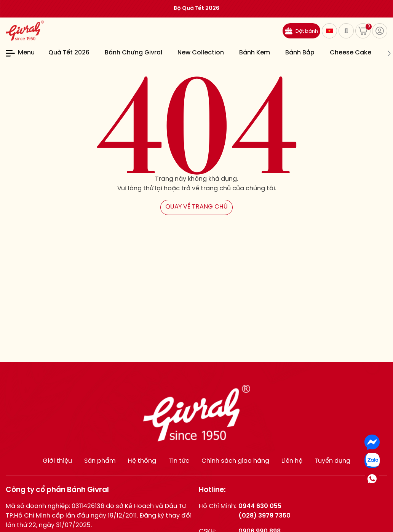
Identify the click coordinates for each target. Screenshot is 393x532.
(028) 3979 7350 (264, 516)
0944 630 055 (260, 506)
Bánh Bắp (300, 53)
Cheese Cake (351, 53)
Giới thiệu (57, 461)
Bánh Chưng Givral (133, 53)
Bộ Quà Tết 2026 (196, 9)
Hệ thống (142, 461)
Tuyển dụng (332, 461)
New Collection (201, 53)
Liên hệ (292, 461)
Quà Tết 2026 (69, 53)
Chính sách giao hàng (235, 461)
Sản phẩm (100, 461)
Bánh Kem (255, 53)
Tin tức (179, 461)
